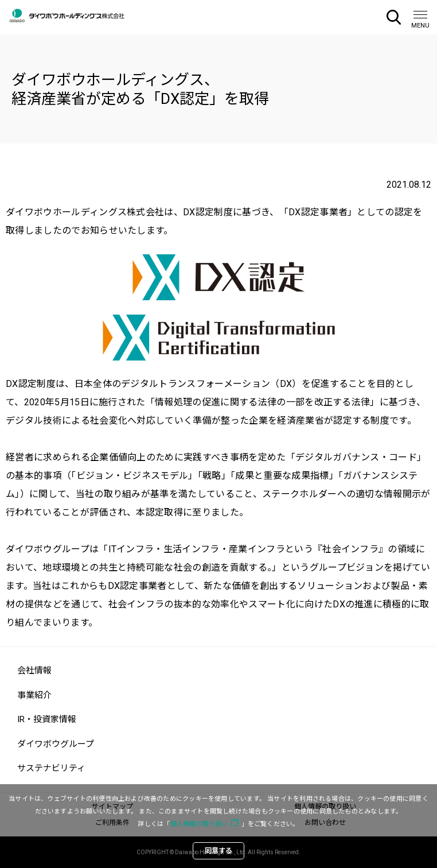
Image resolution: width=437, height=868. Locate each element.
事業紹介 (34, 695)
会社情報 (34, 671)
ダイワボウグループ (56, 744)
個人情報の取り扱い (199, 824)
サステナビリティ (51, 768)
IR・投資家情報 (47, 719)
